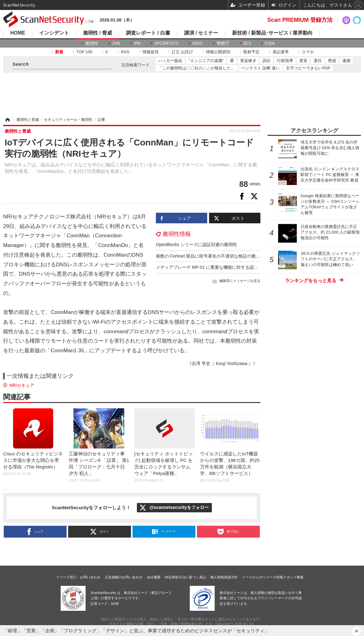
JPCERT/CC (166, 43)
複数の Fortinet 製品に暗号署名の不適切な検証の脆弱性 (210, 256)
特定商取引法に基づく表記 (185, 577)
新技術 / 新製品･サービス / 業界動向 (272, 33)
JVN (116, 43)
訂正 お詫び (182, 52)
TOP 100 (84, 52)
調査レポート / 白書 (148, 33)
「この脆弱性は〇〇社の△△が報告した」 (196, 68)
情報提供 (151, 52)
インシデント (54, 33)
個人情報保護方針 (224, 577)
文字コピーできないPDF (308, 68)
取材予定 (251, 52)
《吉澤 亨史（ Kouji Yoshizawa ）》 (222, 363)
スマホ (308, 52)
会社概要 (154, 577)
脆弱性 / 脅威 (98, 33)
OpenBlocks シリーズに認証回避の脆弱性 (196, 244)
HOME (18, 33)
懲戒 (332, 61)
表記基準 (281, 52)
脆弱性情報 (177, 234)
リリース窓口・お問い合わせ (78, 577)
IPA (137, 43)
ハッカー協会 (170, 61)
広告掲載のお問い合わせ (124, 577)
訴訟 (267, 61)
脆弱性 (92, 43)
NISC (197, 43)
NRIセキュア (22, 385)
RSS (125, 52)
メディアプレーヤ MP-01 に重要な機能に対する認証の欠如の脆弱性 (222, 267)
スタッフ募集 (293, 577)
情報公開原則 (218, 52)
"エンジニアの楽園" (206, 61)
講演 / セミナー (201, 33)
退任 (318, 61)
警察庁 (223, 43)
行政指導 (285, 61)
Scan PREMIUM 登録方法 (300, 20)
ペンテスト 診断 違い (260, 68)
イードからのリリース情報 (263, 577)
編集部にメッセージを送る (240, 281)
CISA (270, 43)
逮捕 (346, 61)
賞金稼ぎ (248, 61)
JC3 (247, 43)
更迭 (303, 61)
